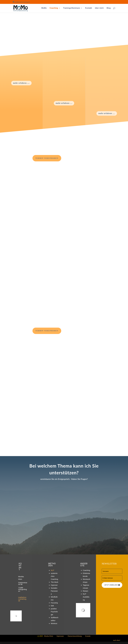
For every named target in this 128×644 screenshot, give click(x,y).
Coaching (54, 8)
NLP (52, 570)
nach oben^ (121, 640)
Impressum (60, 636)
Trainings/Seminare (72, 8)
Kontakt (89, 8)
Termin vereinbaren (47, 158)
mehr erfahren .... (21, 83)
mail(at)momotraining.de (22, 599)
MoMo (44, 8)
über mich (99, 8)
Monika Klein (49, 636)
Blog (109, 8)
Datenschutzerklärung (75, 636)
